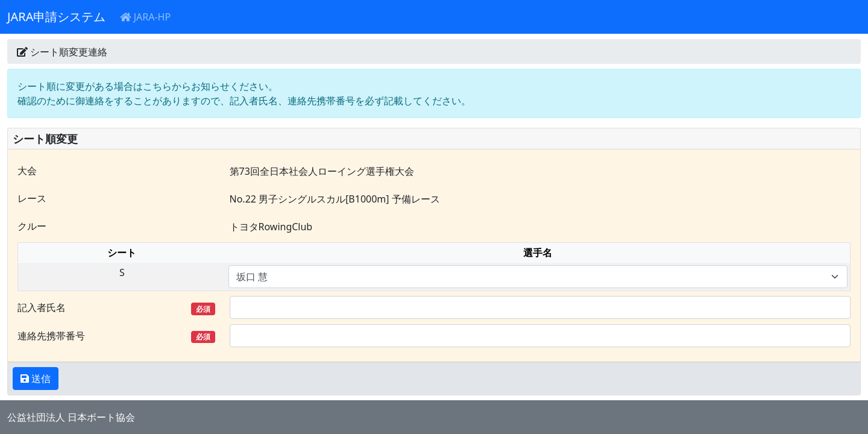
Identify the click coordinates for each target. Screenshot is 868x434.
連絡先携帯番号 (116, 336)
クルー (32, 226)
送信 (40, 379)
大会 (27, 171)
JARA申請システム (56, 17)
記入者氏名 (116, 308)
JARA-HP (145, 17)
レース (32, 198)
